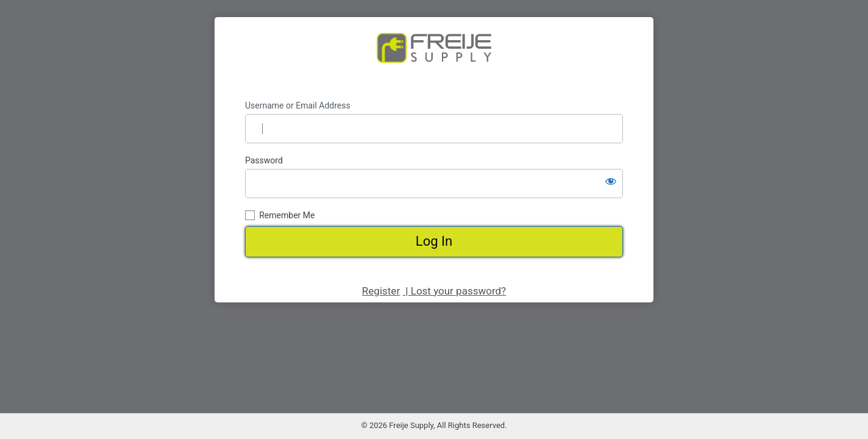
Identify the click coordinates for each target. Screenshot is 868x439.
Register (381, 291)
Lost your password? (458, 291)
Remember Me (287, 215)
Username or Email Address (298, 105)
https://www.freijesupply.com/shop (434, 59)
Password (264, 160)
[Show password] (611, 181)
